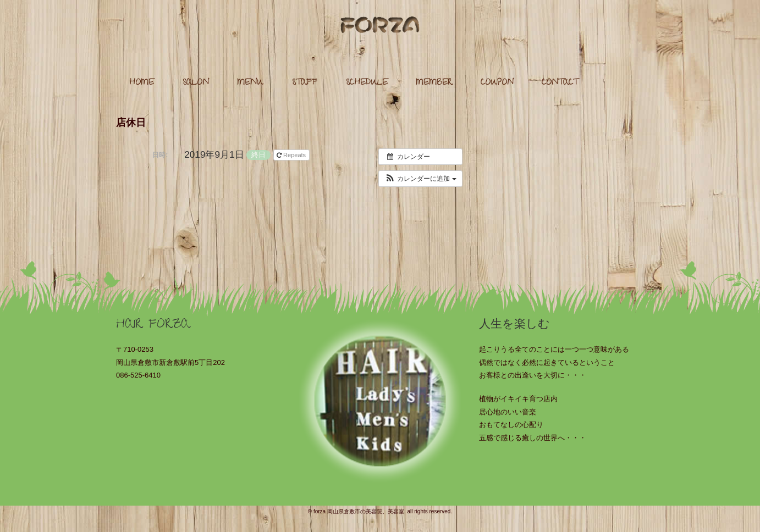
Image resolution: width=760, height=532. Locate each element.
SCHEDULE (367, 83)
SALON (196, 83)
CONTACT (560, 83)
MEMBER (434, 83)
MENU (250, 83)
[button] (420, 179)
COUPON (497, 83)
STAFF (305, 83)
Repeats (292, 155)
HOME (142, 83)
